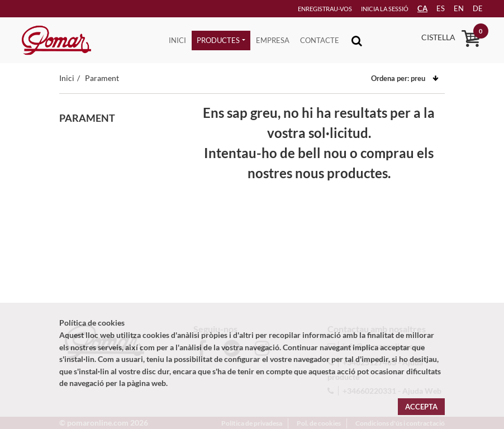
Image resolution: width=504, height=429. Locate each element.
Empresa (273, 40)
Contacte (320, 40)
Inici (177, 40)
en (453, 8)
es (433, 8)
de (473, 8)
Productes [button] (218, 40)
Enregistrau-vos (308, 9)
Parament (102, 78)
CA (413, 8)
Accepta (421, 407)
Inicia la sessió (369, 9)
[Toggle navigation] (357, 40)
